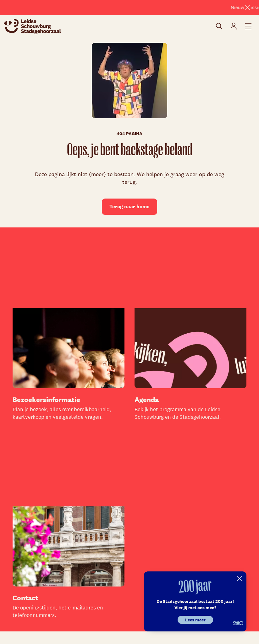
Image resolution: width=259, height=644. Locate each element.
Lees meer (195, 620)
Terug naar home (129, 207)
